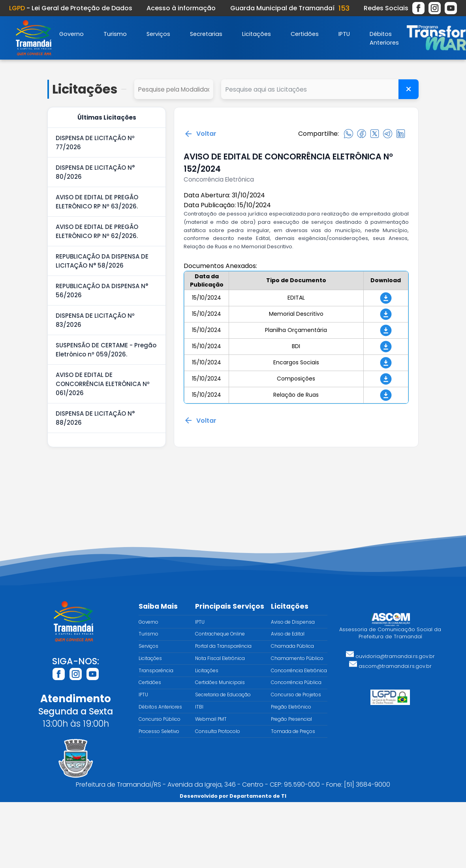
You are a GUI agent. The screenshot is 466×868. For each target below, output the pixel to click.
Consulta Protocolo (218, 731)
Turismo (115, 34)
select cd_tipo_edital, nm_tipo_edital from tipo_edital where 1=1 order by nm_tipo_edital (174, 89)
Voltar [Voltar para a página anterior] (200, 134)
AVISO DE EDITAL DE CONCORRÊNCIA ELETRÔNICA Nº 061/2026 (103, 384)
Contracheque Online (220, 634)
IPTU (344, 34)
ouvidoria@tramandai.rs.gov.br (390, 656)
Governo (71, 34)
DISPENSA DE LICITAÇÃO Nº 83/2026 (95, 320)
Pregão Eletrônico (291, 707)
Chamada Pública (292, 646)
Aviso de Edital (288, 634)
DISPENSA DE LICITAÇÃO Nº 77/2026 (95, 142)
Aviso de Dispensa (293, 622)
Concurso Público (160, 719)
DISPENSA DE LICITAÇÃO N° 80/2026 (95, 172)
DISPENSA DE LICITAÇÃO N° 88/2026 (95, 418)
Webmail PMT (211, 719)
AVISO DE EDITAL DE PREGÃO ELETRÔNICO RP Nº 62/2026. (97, 231)
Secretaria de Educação (223, 695)
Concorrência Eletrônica (299, 671)
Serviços (158, 34)
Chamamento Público (297, 658)
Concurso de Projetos (296, 695)
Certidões (305, 34)
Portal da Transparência (223, 646)
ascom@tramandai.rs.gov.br (390, 666)
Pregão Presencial (291, 719)
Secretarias (206, 34)
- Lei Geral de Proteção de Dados (71, 8)
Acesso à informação (181, 8)
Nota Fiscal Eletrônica (220, 658)
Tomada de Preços (293, 731)
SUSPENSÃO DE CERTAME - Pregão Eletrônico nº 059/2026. (106, 350)
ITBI (199, 707)
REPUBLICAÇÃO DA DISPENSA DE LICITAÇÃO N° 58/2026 (102, 261)
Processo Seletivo (159, 731)
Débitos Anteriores (160, 707)
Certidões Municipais (220, 682)
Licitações (256, 34)
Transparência (156, 671)
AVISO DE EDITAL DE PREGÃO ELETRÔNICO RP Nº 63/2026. (97, 202)
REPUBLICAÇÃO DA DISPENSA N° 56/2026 (102, 291)
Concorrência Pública (296, 682)
